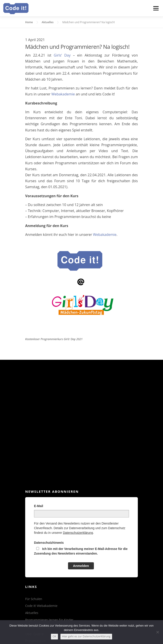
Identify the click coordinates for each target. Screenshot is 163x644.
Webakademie (63, 94)
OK (54, 636)
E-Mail (39, 506)
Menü (156, 8)
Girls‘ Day (62, 55)
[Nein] (157, 632)
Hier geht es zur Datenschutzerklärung (86, 636)
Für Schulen (34, 599)
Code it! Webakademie (41, 606)
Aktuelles (32, 613)
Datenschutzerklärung (78, 533)
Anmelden (81, 566)
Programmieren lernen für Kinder (49, 620)
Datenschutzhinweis (49, 543)
